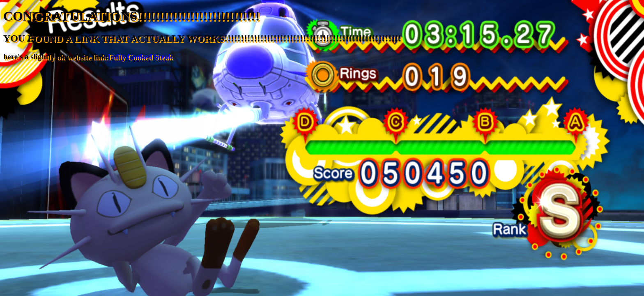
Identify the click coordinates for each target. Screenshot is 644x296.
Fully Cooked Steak (140, 57)
